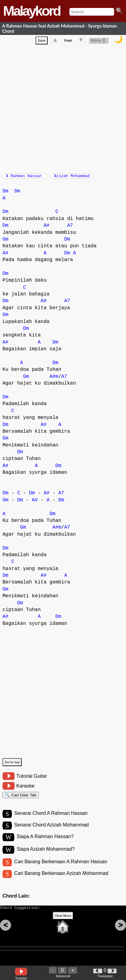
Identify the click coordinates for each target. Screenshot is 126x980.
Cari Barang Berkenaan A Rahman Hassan (61, 869)
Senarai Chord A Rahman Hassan (51, 819)
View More (63, 927)
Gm (5, 242)
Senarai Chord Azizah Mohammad (51, 832)
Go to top (12, 765)
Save (42, 42)
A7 (70, 229)
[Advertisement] (63, 109)
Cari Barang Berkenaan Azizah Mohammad (61, 882)
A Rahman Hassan (25, 178)
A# (47, 229)
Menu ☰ (98, 42)
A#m (54, 380)
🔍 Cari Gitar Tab (21, 799)
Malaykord (32, 11)
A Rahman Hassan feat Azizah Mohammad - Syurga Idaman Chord (59, 28)
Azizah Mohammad (72, 178)
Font (68, 42)
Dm (5, 194)
